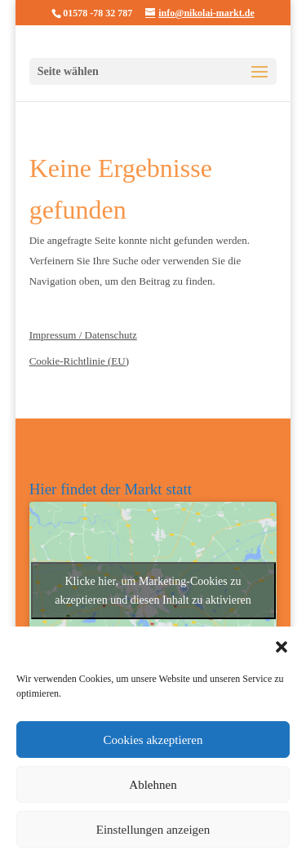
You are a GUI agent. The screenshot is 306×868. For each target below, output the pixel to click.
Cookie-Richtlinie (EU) (79, 361)
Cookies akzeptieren (153, 740)
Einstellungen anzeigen (153, 830)
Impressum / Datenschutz (83, 335)
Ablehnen (153, 785)
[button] (282, 647)
